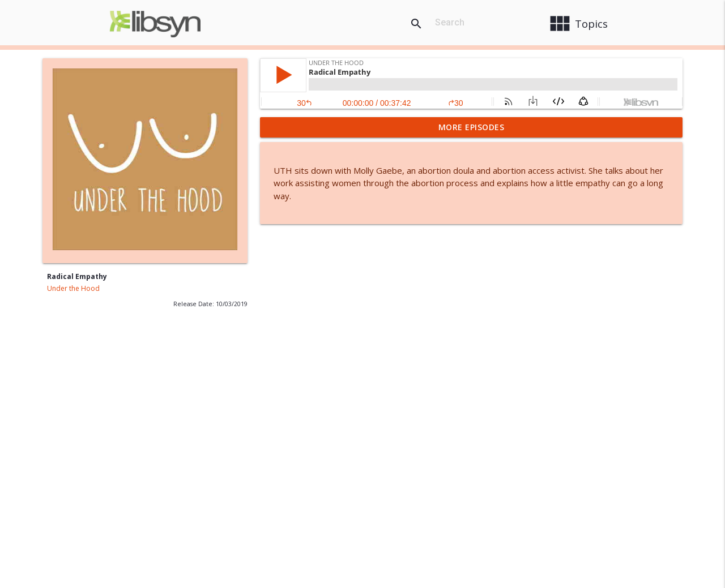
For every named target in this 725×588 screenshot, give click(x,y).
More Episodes (472, 127)
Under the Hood (73, 288)
